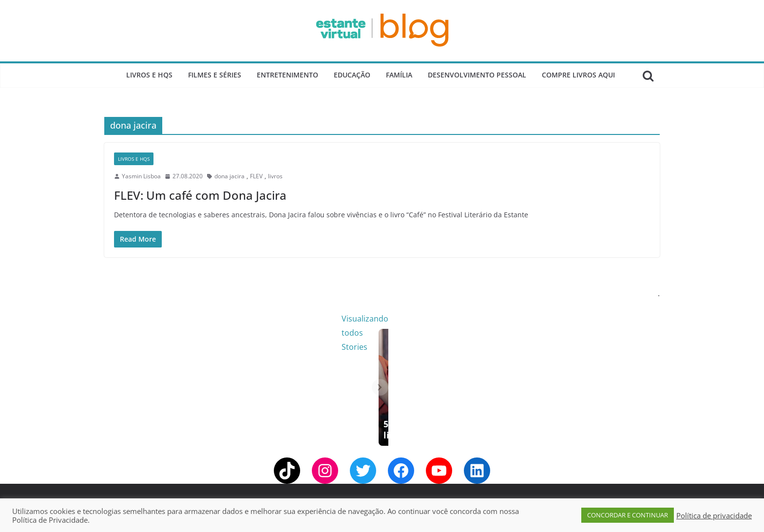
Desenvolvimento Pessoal (477, 75)
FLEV (256, 176)
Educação (352, 75)
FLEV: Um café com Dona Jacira (200, 195)
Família (399, 75)
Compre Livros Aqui (578, 75)
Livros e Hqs (149, 75)
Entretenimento (287, 75)
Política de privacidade (714, 515)
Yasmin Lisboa (141, 176)
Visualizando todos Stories (540, 319)
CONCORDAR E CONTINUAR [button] (628, 515)
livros (275, 176)
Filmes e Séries (215, 75)
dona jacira (229, 176)
